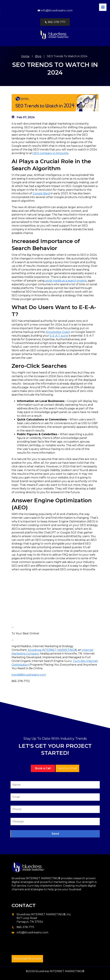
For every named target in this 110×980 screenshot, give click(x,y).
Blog (38, 56)
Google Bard (41, 193)
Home (25, 56)
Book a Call (43, 768)
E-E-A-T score (59, 336)
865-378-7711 (55, 22)
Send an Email (67, 768)
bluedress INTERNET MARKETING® (52, 650)
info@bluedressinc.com (55, 10)
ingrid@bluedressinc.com (29, 675)
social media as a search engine (66, 281)
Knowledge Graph (58, 332)
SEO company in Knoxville (51, 153)
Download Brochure (27, 959)
